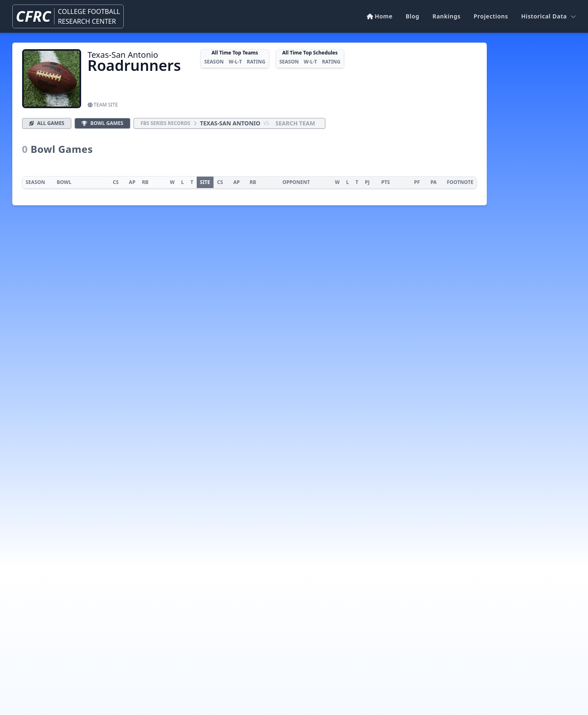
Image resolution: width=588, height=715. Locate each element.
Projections (491, 16)
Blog (412, 16)
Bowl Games (102, 123)
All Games (47, 123)
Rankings (446, 16)
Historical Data (548, 16)
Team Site (103, 105)
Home (380, 16)
